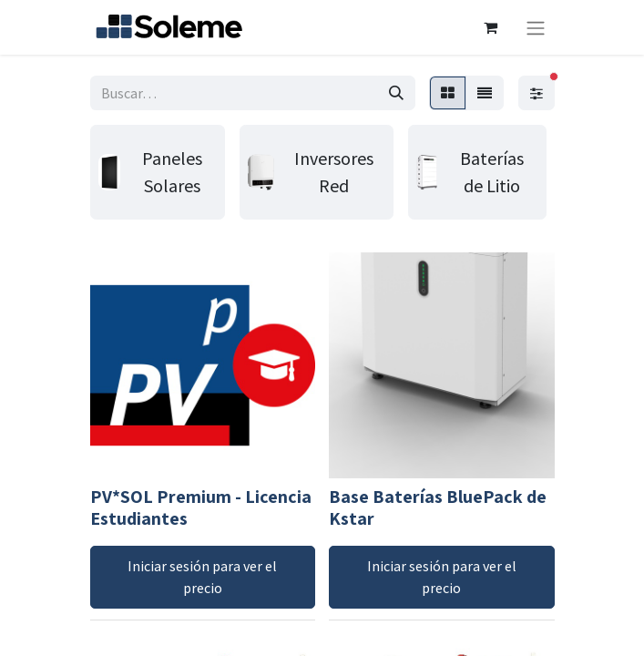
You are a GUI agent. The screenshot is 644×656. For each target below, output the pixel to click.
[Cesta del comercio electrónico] (491, 27)
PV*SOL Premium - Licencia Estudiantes (201, 507)
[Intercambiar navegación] (536, 27)
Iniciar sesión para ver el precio (202, 577)
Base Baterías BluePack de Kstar (438, 507)
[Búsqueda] (396, 93)
